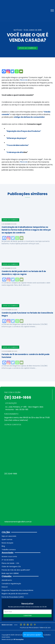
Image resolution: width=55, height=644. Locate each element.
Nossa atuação (7, 543)
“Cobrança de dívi (15, 152)
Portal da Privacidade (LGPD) (13, 597)
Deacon (5, 587)
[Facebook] (4, 71)
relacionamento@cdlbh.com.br (18, 522)
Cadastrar (28, 616)
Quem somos (7, 539)
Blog (3, 546)
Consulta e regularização (11, 584)
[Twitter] (12, 71)
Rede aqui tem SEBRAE (10, 573)
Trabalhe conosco (9, 550)
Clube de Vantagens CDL (11, 567)
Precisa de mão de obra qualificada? (16, 570)
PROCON (23, 80)
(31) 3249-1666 (18, 397)
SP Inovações (19, 639)
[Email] (21, 71)
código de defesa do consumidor (29, 117)
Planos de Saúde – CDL (10, 563)
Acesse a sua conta (9, 556)
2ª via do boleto (8, 560)
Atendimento (7, 580)
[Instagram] (8, 71)
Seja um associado (9, 536)
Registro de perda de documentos (15, 594)
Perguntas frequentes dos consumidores (17, 590)
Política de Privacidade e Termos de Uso (35, 628)
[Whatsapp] (17, 71)
